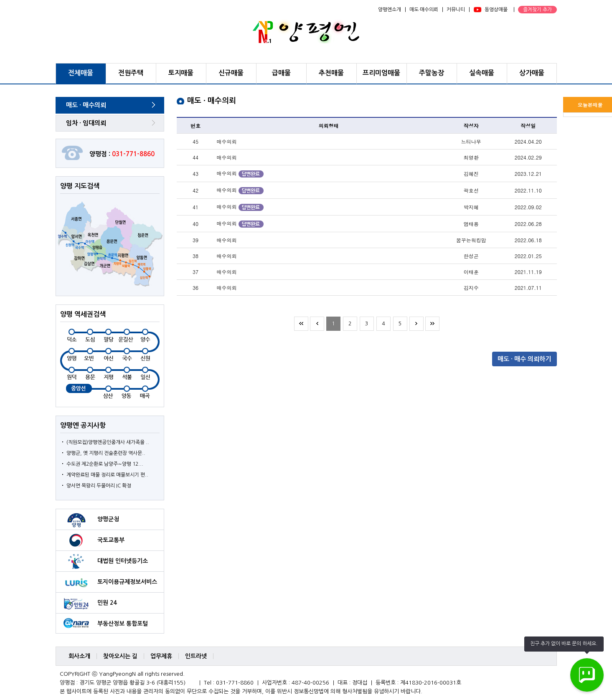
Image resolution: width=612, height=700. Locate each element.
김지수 (471, 288)
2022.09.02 (528, 207)
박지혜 (471, 207)
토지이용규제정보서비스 (127, 582)
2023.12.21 (528, 174)
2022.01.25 (528, 256)
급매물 (281, 73)
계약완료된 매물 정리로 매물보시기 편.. (107, 475)
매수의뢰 (227, 141)
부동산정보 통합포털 (123, 624)
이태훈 (471, 272)
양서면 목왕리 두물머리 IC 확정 (99, 486)
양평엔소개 (390, 10)
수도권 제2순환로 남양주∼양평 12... (105, 464)
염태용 (471, 224)
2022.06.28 (528, 224)
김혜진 (471, 174)
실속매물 (482, 73)
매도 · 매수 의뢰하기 (524, 359)
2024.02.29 (528, 157)
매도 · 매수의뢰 (86, 105)
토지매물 (181, 73)
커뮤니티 (456, 10)
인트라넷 (196, 656)
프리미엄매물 (381, 73)
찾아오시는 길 (120, 656)
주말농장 (432, 73)
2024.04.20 (528, 141)
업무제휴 (161, 656)
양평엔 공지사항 (83, 425)
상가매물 (532, 73)
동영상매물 (496, 10)
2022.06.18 (528, 240)
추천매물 (331, 73)
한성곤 (471, 256)
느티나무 (471, 141)
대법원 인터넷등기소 (123, 561)
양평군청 (108, 519)
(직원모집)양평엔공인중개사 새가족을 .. (108, 442)
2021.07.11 (528, 288)
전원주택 (131, 73)
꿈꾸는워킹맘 (471, 240)
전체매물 (81, 73)
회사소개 (79, 656)
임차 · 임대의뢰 (86, 123)
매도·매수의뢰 (424, 10)
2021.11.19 (528, 272)
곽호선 (471, 190)
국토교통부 (111, 540)
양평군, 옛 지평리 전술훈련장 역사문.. (106, 453)
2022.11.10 (528, 190)
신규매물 (231, 73)
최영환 (471, 157)
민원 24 (107, 603)
